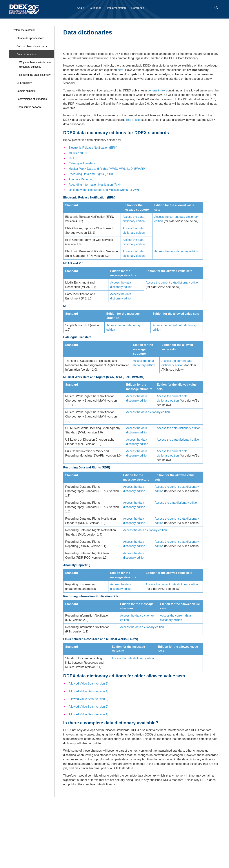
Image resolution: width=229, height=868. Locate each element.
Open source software (29, 107)
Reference (138, 8)
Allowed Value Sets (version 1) (89, 714)
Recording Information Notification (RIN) (95, 185)
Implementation (116, 8)
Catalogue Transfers (82, 163)
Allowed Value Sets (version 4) (89, 691)
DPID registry (24, 83)
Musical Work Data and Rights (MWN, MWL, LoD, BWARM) (108, 169)
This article (133, 120)
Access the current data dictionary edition (173, 283)
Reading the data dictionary (35, 75)
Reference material (24, 30)
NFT (71, 158)
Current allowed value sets (32, 46)
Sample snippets (26, 91)
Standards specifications (30, 38)
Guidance (96, 8)
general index (156, 90)
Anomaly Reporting (81, 179)
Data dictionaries (26, 54)
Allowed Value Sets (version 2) (89, 707)
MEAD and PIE (79, 153)
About (81, 8)
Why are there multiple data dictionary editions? (35, 65)
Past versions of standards (32, 99)
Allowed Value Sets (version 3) (89, 699)
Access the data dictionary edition (176, 251)
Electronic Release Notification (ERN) (93, 148)
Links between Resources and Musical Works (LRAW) (104, 190)
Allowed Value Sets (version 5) (89, 684)
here (121, 70)
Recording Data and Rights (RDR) (91, 174)
